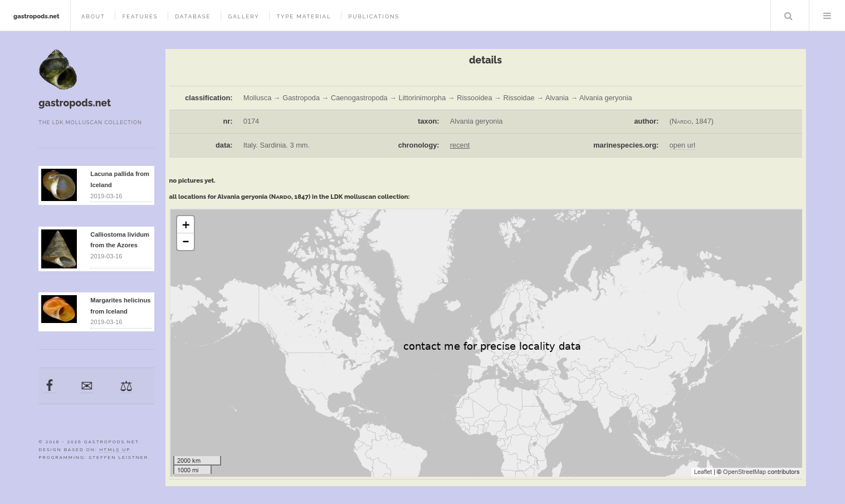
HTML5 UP (114, 449)
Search (789, 16)
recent (460, 145)
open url (682, 145)
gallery (243, 16)
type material (304, 16)
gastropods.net (36, 16)
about (93, 16)
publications (374, 16)
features (140, 16)
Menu (827, 16)
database (193, 16)
